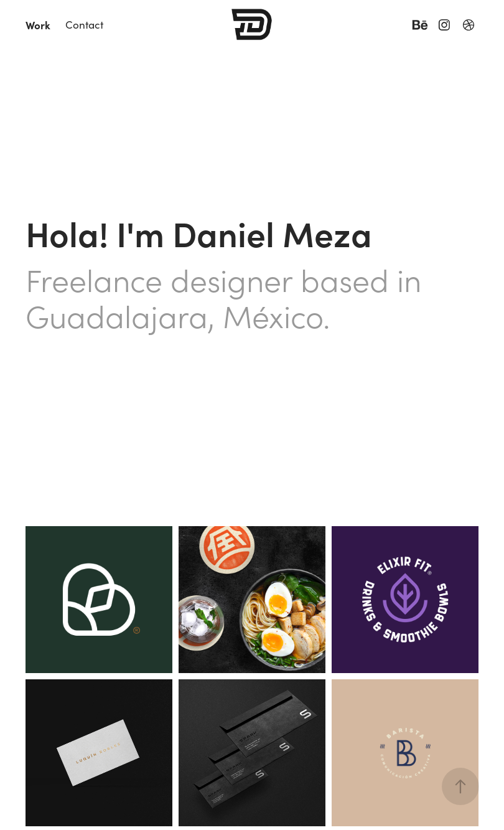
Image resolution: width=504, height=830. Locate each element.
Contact (84, 25)
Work (38, 25)
